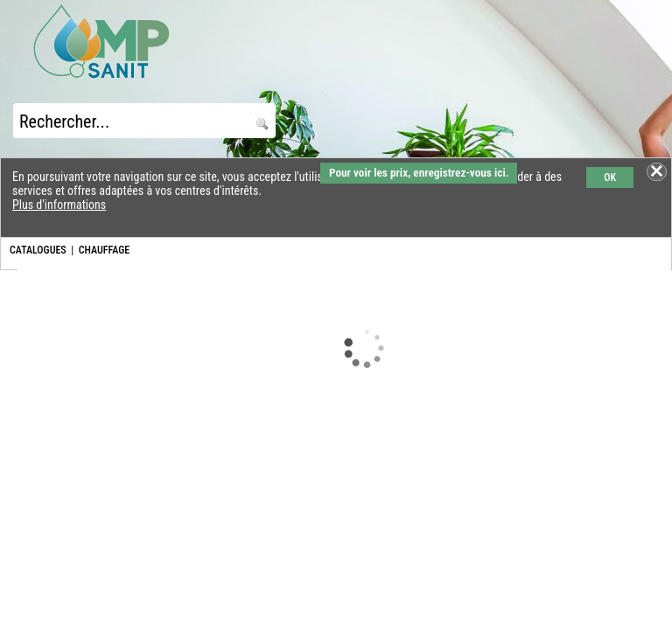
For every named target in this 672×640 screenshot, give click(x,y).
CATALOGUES (38, 250)
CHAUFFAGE (104, 250)
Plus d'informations (59, 205)
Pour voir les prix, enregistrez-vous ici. (419, 173)
